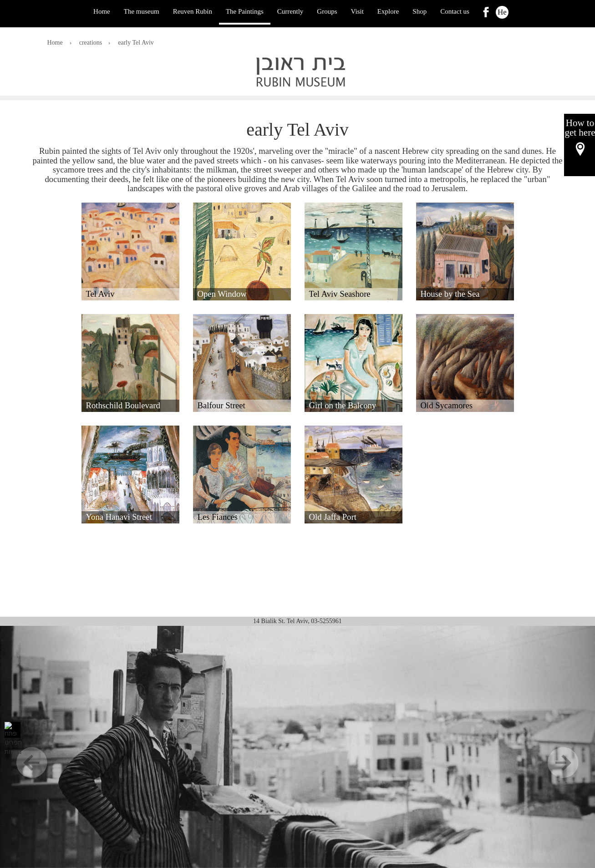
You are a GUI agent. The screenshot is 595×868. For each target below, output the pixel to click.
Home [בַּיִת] (102, 11)
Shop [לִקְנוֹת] (420, 11)
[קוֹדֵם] (45, 747)
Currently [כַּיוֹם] (290, 11)
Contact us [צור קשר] (455, 11)
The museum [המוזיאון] (142, 11)
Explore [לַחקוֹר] (388, 11)
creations (91, 43)
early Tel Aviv (136, 43)
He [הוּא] (502, 12)
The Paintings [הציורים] (245, 11)
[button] (130, 251)
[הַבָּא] (550, 747)
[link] (486, 12)
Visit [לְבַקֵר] (357, 11)
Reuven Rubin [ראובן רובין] (193, 11)
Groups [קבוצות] (327, 11)
